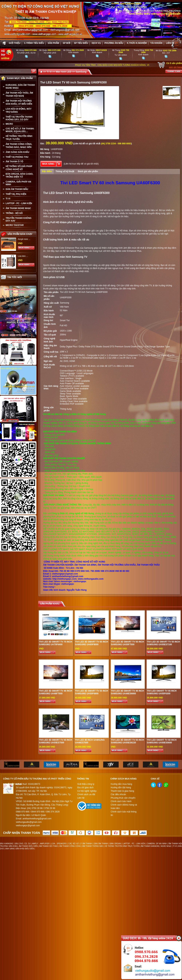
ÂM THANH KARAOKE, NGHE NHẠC (156, 846)
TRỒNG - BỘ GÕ (14, 213)
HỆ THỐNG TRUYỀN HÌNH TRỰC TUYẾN (19, 138)
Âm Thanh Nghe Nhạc (18, 208)
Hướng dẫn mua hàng (121, 784)
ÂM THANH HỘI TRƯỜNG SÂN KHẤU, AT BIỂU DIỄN (19, 102)
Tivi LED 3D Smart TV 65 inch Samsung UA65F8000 (91, 643)
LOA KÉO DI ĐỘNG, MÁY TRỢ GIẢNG (19, 110)
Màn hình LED (64, 72)
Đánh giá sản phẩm (88, 171)
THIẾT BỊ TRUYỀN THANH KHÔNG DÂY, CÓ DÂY (19, 118)
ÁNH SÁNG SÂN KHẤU (17, 152)
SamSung (81, 72)
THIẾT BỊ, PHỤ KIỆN (16, 194)
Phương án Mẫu (114, 43)
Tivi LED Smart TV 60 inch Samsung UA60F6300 (84, 292)
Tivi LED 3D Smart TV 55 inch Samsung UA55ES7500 (56, 741)
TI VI (8, 199)
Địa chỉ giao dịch (85, 788)
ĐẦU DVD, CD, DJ (23, 844)
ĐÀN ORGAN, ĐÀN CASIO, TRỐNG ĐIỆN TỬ (19, 175)
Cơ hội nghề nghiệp (87, 791)
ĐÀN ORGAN (115, 844)
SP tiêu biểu (81, 43)
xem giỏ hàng (175, 67)
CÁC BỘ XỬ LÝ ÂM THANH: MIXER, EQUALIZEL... (20, 130)
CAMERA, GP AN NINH (157, 844)
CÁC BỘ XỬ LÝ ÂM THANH (80, 844)
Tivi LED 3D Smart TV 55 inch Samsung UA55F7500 (127, 643)
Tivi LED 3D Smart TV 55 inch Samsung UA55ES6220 (127, 741)
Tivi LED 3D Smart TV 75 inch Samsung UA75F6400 (56, 643)
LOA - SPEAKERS (59, 844)
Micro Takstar (15, 225)
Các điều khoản (118, 794)
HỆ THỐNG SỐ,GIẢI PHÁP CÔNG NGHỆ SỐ (19, 168)
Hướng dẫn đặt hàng (121, 788)
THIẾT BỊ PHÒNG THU (17, 157)
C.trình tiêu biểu (34, 43)
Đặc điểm (47, 171)
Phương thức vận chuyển (123, 798)
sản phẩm (53, 43)
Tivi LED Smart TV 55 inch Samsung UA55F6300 (162, 692)
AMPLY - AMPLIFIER (41, 844)
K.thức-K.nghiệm (137, 43)
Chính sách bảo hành (121, 801)
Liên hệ (170, 43)
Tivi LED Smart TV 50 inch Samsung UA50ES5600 (162, 741)
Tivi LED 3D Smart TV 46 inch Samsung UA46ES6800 (127, 692)
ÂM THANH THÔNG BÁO (93, 846)
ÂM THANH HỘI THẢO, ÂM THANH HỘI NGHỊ (19, 94)
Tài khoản (156, 43)
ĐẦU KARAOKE (7, 844)
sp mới (67, 43)
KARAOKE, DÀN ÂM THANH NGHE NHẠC (20, 87)
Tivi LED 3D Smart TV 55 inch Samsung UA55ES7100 (163, 643)
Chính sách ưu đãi (86, 794)
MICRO (9, 124)
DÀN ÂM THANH (101, 844)
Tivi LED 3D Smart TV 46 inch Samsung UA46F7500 (56, 692)
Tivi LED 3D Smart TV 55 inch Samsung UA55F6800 (91, 692)
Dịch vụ (96, 43)
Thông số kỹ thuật (65, 171)
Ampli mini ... (24, 239)
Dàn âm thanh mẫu (17, 189)
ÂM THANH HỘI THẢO (49, 846)
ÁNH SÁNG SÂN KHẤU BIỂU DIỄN (20, 849)
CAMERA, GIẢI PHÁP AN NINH (18, 183)
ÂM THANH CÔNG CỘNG (70, 846)
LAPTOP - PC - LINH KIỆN (19, 203)
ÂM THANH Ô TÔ (14, 162)
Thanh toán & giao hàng (122, 791)
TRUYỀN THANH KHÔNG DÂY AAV (19, 219)
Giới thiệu (14, 43)
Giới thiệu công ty (86, 784)
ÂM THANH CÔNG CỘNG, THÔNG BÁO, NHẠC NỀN (19, 146)
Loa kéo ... (23, 256)
